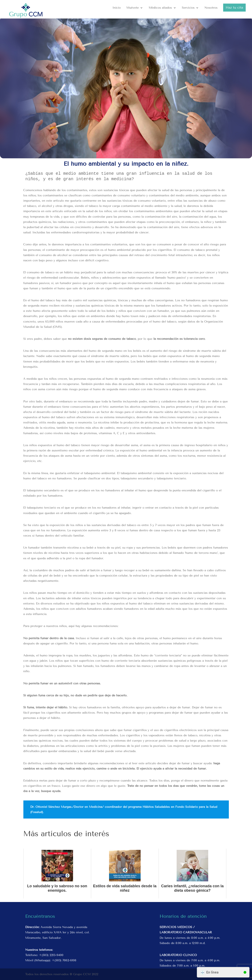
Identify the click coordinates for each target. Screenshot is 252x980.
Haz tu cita (234, 8)
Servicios (188, 8)
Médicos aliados (160, 8)
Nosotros (211, 8)
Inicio (117, 8)
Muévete (133, 8)
